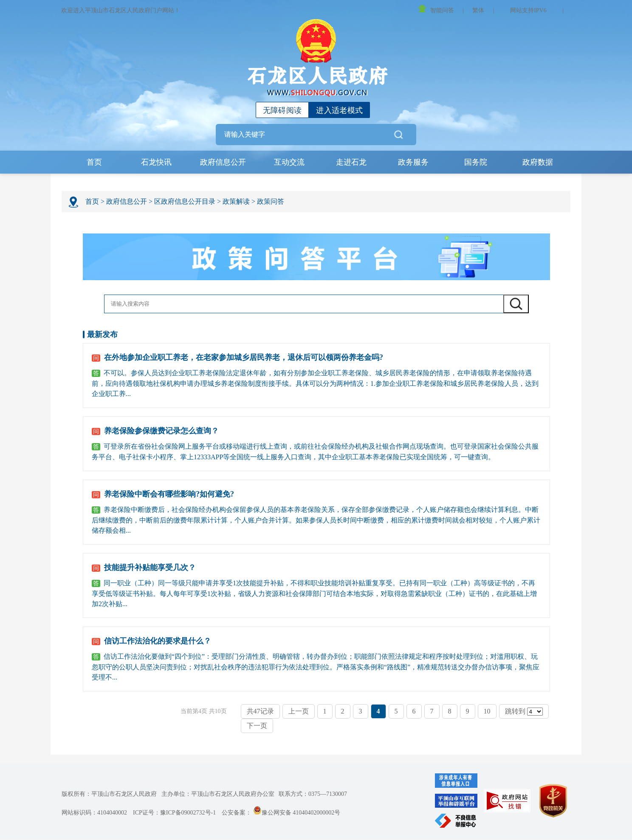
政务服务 (414, 163)
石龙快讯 (156, 163)
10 (487, 712)
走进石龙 (352, 163)
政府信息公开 (223, 163)
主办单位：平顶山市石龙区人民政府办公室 (218, 794)
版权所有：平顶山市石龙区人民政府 (109, 794)
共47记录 (260, 712)
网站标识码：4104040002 (94, 813)
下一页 (257, 726)
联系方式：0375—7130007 (313, 794)
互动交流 (290, 163)
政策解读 (236, 202)
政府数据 (538, 163)
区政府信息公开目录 (185, 202)
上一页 (299, 712)
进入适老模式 (339, 110)
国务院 (476, 163)
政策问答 (271, 202)
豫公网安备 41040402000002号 (297, 813)
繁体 (478, 10)
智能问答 (436, 9)
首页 (94, 163)
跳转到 (524, 712)
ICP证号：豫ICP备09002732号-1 (174, 813)
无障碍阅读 (282, 110)
